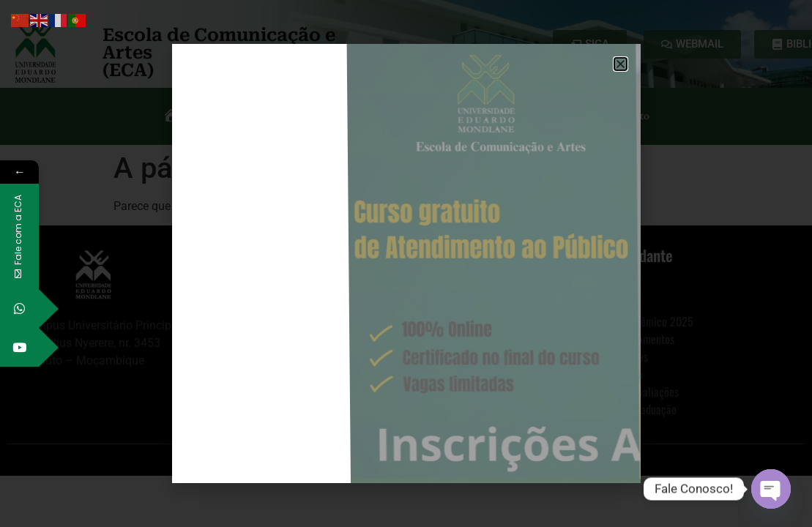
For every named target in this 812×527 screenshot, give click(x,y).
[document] (406, 263)
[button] (621, 64)
